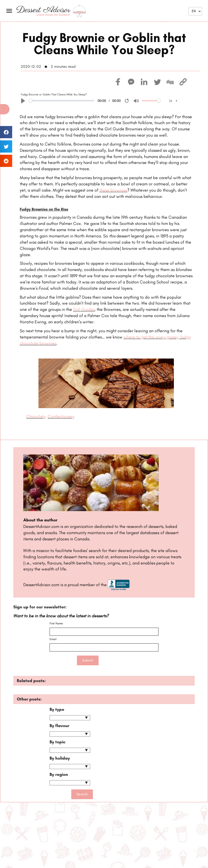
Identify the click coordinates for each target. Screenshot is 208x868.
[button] (5, 109)
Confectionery (61, 416)
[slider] (61, 101)
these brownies (113, 190)
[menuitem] (173, 101)
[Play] (23, 101)
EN (194, 11)
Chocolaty (36, 416)
